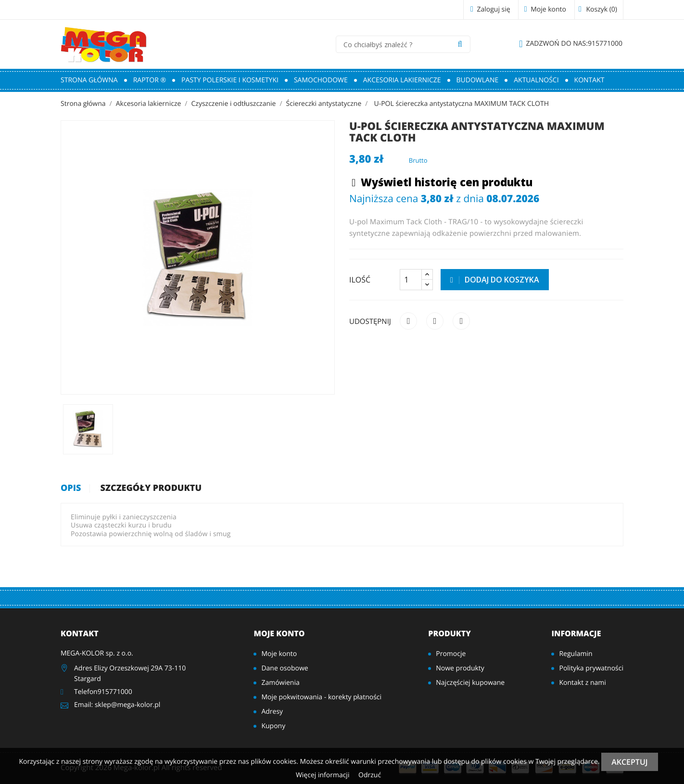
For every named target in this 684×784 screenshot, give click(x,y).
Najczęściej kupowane (470, 683)
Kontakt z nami (582, 683)
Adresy (272, 712)
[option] (88, 429)
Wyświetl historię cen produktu (442, 183)
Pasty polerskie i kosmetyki (230, 80)
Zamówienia (280, 683)
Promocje (451, 654)
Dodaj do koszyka (495, 280)
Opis (71, 488)
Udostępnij (408, 321)
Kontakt (589, 80)
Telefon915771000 (103, 692)
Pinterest (461, 321)
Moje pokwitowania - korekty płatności (321, 697)
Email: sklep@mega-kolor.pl (117, 705)
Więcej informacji (323, 775)
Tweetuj (435, 321)
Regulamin (576, 654)
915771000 (571, 44)
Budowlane (478, 80)
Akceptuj (629, 762)
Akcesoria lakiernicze (402, 80)
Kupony (273, 726)
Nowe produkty (460, 668)
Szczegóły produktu (151, 488)
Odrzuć (370, 775)
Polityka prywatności (591, 668)
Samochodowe (321, 80)
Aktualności (536, 80)
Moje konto (279, 633)
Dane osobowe (285, 668)
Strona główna (89, 80)
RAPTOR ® (150, 80)
